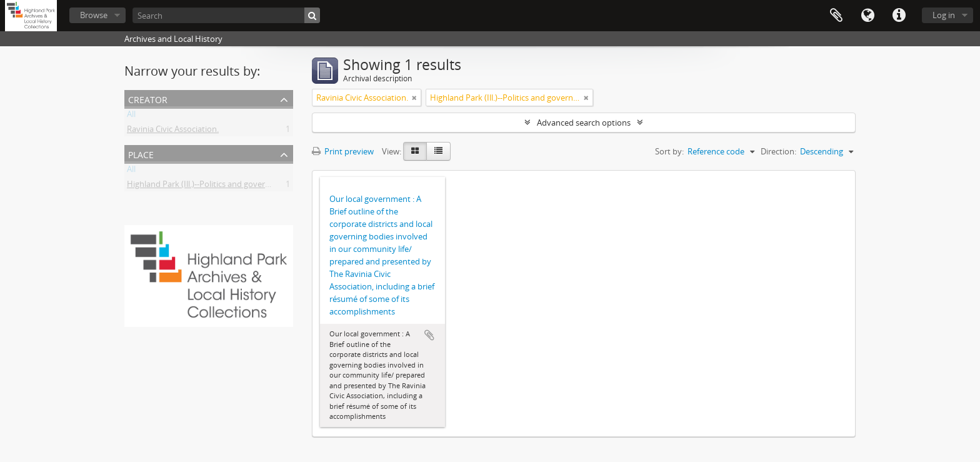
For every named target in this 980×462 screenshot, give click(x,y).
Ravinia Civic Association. (173, 131)
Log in (944, 15)
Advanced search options (584, 123)
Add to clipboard (429, 335)
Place (141, 153)
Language (867, 16)
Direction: (778, 151)
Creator (148, 98)
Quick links (899, 16)
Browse (94, 15)
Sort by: (669, 151)
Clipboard (836, 16)
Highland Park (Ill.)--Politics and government (208, 186)
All (131, 116)
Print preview (343, 151)
